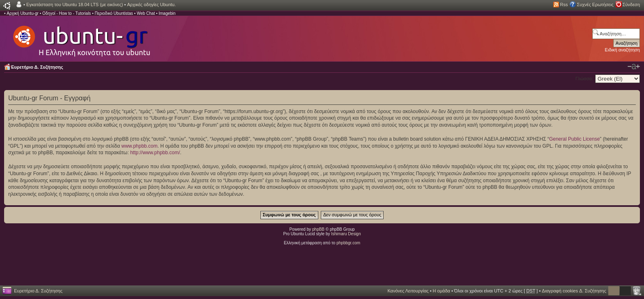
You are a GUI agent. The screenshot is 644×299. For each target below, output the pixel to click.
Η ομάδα (442, 291)
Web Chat (146, 13)
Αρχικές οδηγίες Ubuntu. (151, 5)
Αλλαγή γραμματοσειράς (634, 67)
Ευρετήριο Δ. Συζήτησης (37, 67)
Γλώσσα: (584, 79)
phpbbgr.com (348, 243)
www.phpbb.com (139, 146)
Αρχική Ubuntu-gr (23, 13)
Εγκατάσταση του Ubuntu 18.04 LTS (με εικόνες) (75, 5)
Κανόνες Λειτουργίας (408, 291)
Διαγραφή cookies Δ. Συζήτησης (574, 291)
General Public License (574, 139)
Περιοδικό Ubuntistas (114, 13)
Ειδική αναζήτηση (622, 50)
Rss (564, 5)
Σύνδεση (631, 5)
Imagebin (167, 13)
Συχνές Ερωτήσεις (595, 5)
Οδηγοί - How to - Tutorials (67, 13)
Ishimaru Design (346, 234)
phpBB (318, 229)
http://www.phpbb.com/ (155, 153)
